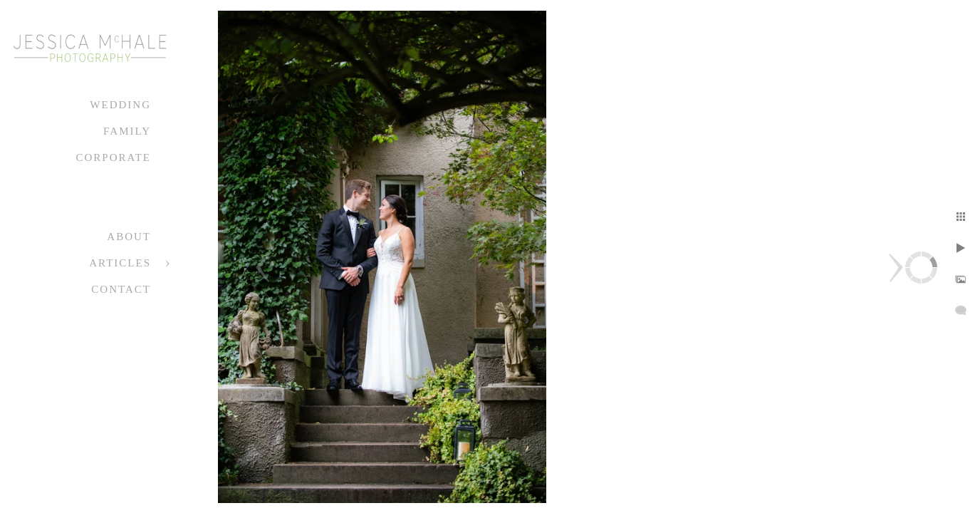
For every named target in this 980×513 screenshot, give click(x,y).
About (129, 237)
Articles (120, 263)
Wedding (120, 105)
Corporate (113, 157)
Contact (121, 289)
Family (127, 131)
